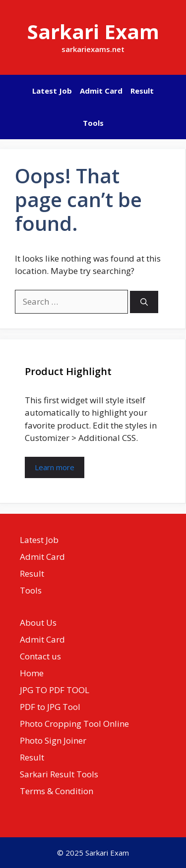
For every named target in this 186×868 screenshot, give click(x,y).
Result (142, 91)
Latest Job (52, 91)
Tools (93, 123)
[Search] (144, 302)
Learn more (55, 467)
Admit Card (101, 91)
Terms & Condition (57, 791)
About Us (38, 623)
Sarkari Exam (93, 31)
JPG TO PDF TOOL (55, 690)
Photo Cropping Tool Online (74, 724)
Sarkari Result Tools (59, 774)
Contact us (40, 656)
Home (32, 673)
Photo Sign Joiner (53, 740)
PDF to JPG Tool (50, 707)
